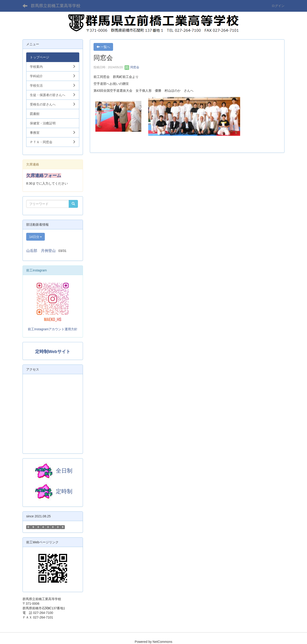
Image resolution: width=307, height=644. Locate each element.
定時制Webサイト (53, 352)
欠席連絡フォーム (44, 175)
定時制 (53, 491)
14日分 (36, 237)
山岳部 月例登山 (41, 251)
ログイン (278, 6)
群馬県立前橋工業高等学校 (56, 6)
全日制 (64, 471)
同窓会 (132, 67)
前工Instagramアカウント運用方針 (53, 329)
